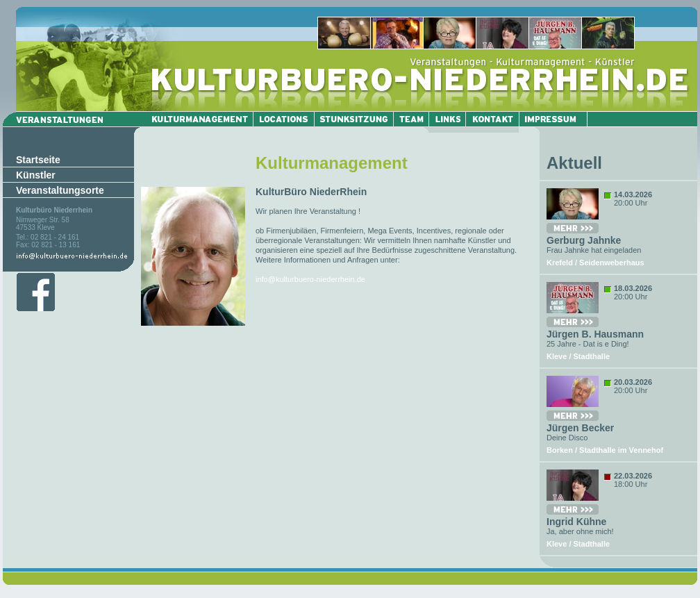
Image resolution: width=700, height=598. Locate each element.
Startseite (38, 160)
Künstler (36, 175)
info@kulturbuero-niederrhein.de (310, 279)
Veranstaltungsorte (60, 190)
